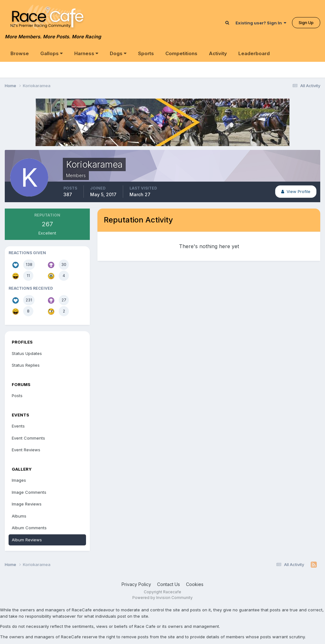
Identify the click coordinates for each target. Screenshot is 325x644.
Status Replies (26, 365)
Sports (146, 53)
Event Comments (28, 438)
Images (19, 480)
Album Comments (29, 528)
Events (18, 426)
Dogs (118, 53)
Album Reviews (27, 540)
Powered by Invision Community (162, 598)
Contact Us (169, 584)
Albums (19, 516)
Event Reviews (26, 450)
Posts (17, 396)
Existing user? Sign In (261, 23)
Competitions (181, 53)
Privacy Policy (136, 584)
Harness (86, 53)
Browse (20, 53)
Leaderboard (254, 53)
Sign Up (306, 23)
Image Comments (29, 492)
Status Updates (27, 353)
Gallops (52, 53)
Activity (218, 53)
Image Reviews (27, 504)
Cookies (195, 584)
